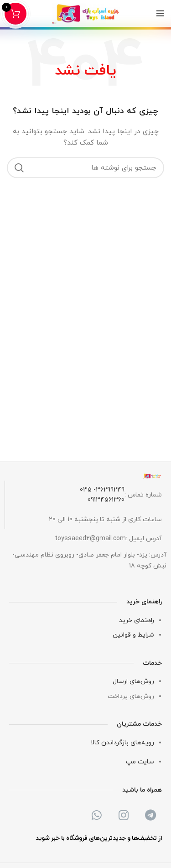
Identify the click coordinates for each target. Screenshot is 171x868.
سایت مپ (140, 762)
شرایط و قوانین (133, 635)
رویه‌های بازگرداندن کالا (122, 743)
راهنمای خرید (137, 620)
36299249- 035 (102, 490)
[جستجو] (85, 168)
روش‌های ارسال (133, 681)
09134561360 (106, 500)
